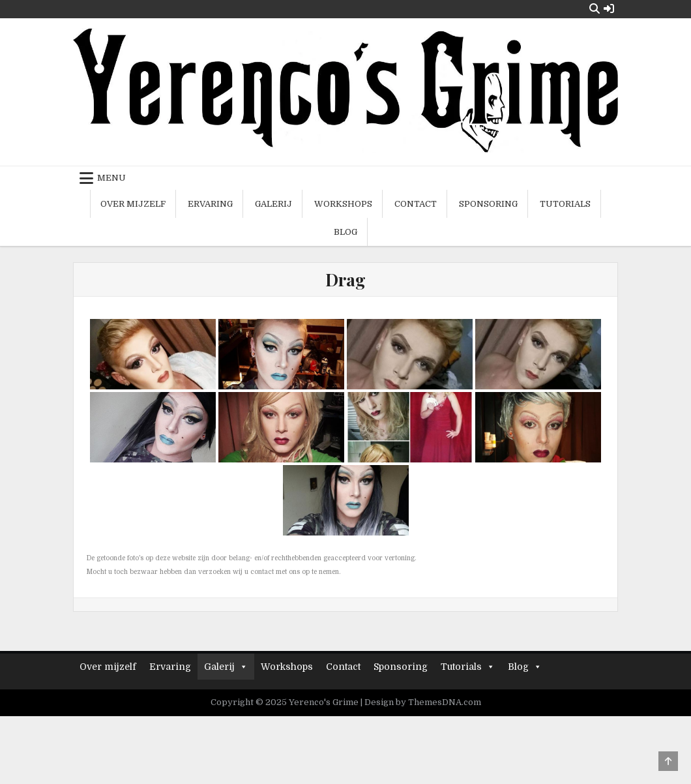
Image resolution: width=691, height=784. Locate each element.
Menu (111, 178)
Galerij (273, 204)
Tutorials (565, 204)
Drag (345, 279)
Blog (345, 232)
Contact (416, 204)
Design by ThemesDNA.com (423, 702)
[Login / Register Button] (609, 9)
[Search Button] (595, 9)
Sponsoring (488, 204)
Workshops (343, 204)
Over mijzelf (133, 204)
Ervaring (210, 204)
